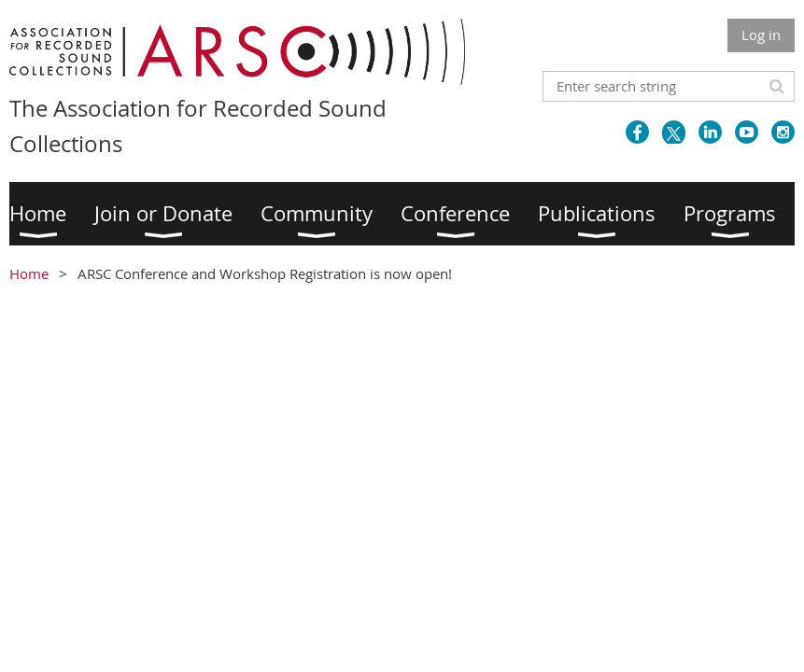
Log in (761, 35)
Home (29, 273)
